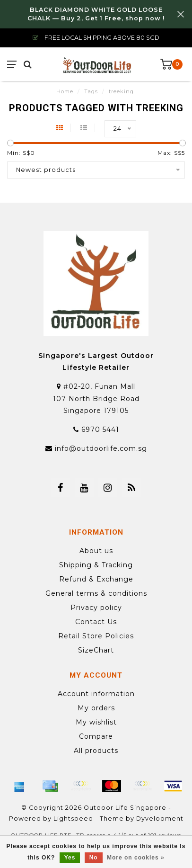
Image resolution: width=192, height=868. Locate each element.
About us (96, 551)
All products (96, 751)
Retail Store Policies (96, 636)
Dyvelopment (160, 819)
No (94, 858)
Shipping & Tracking (96, 565)
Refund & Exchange (96, 579)
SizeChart (96, 650)
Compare (96, 736)
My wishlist (96, 722)
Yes (70, 858)
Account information (96, 694)
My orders (96, 708)
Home (65, 91)
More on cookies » (136, 858)
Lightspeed (73, 819)
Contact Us (96, 622)
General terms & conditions (96, 593)
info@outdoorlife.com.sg (101, 448)
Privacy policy (96, 608)
